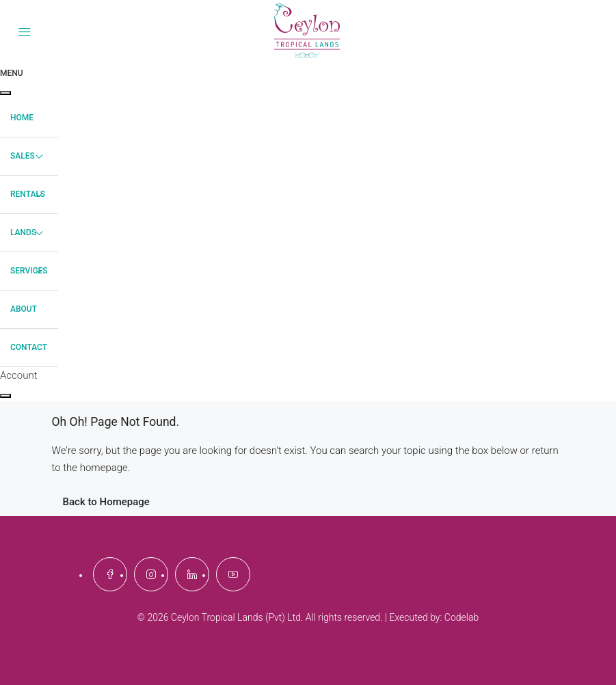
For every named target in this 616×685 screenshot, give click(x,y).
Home (22, 118)
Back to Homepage (106, 502)
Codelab (461, 617)
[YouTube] (233, 574)
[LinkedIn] (192, 574)
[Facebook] (110, 574)
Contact (29, 347)
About (24, 309)
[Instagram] (151, 574)
